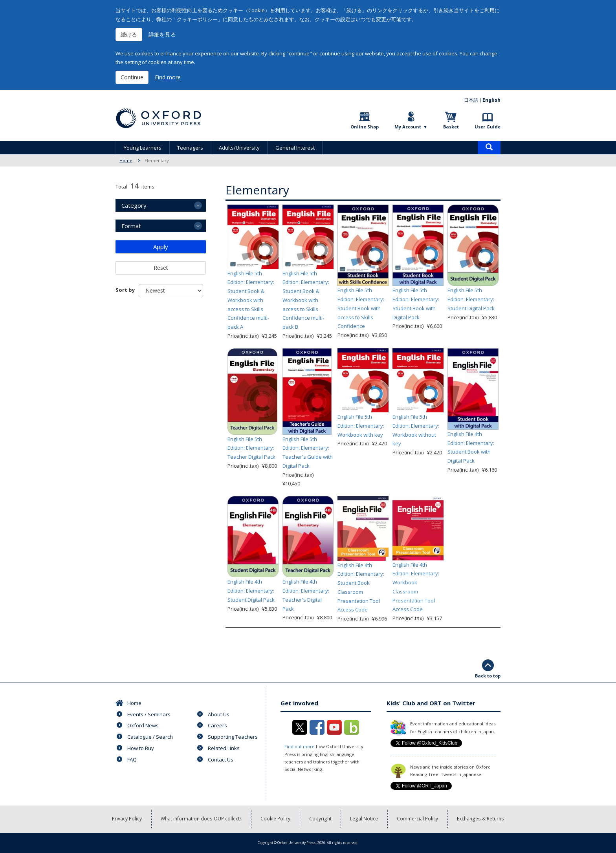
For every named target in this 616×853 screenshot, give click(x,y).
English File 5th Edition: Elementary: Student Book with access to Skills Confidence (361, 308)
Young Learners (143, 148)
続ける (129, 34)
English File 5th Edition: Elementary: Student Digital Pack (471, 299)
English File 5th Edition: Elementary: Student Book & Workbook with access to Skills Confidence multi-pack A (251, 300)
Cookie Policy (276, 819)
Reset (161, 268)
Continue (132, 77)
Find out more (300, 746)
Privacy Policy (128, 819)
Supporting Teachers (233, 737)
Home (126, 160)
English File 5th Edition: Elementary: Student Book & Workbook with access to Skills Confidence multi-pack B (306, 300)
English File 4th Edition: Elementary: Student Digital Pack (251, 591)
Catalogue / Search (150, 737)
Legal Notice (365, 819)
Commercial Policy (418, 819)
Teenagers (190, 148)
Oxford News (143, 725)
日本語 (471, 100)
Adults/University (239, 148)
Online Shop (365, 127)
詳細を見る (162, 34)
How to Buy (141, 748)
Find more (168, 77)
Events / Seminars (149, 714)
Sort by (125, 290)
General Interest (295, 148)
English (491, 100)
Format (131, 226)
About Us (219, 714)
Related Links (224, 748)
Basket (451, 127)
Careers (217, 725)
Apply (161, 247)
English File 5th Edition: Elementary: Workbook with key (361, 426)
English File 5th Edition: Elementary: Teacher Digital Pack (251, 448)
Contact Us (221, 760)
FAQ (132, 760)
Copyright (321, 819)
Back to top (488, 676)
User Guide (488, 127)
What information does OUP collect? (202, 819)
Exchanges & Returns (480, 819)
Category (134, 205)
